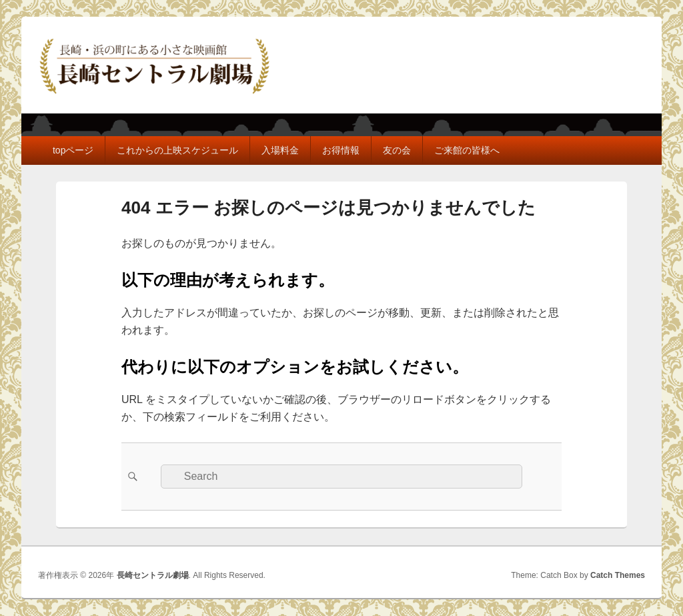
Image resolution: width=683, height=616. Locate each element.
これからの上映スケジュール (177, 150)
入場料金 (280, 150)
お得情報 (341, 150)
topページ (73, 150)
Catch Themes (618, 575)
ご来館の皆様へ (467, 150)
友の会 (397, 150)
